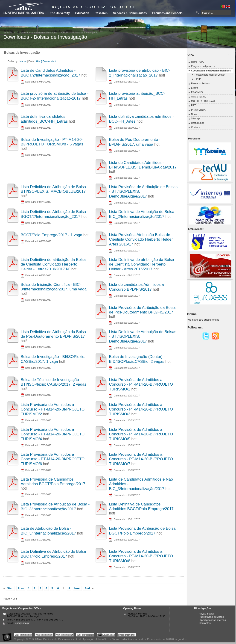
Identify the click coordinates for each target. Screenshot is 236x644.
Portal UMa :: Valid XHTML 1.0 (23, 636)
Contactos (205, 623)
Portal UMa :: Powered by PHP (106, 636)
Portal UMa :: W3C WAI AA (85, 636)
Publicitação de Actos (211, 617)
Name (23, 61)
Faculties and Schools (167, 13)
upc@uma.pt (22, 623)
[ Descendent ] (49, 61)
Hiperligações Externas (212, 620)
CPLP (65, 32)
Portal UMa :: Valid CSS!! (44, 636)
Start (10, 588)
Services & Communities (130, 13)
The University (60, 13)
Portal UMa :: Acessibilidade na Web (8, 636)
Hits (38, 61)
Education (82, 13)
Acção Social (206, 614)
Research (101, 13)
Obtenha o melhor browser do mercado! (127, 636)
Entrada (8, 32)
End (87, 588)
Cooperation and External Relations (37, 32)
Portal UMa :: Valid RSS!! (64, 636)
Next (77, 588)
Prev (21, 588)
